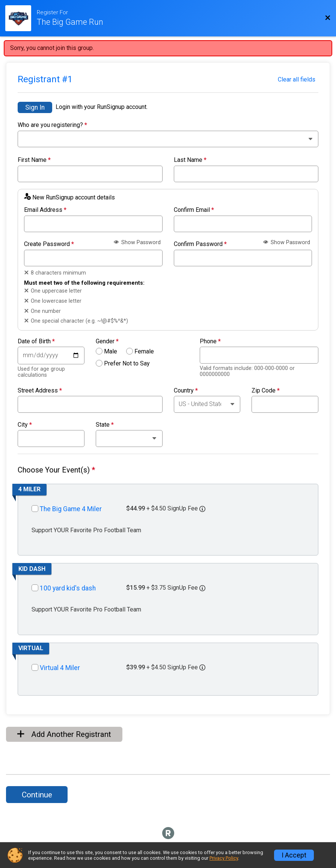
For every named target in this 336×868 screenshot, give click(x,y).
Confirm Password (200, 244)
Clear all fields (297, 79)
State (105, 425)
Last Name (190, 160)
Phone (210, 341)
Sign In (35, 107)
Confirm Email (194, 210)
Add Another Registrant (64, 734)
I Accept (294, 855)
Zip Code (266, 391)
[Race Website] (21, 18)
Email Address (45, 210)
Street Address (40, 391)
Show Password (137, 242)
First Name (34, 160)
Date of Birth (36, 341)
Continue (37, 795)
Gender (107, 341)
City (25, 425)
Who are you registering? (52, 125)
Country (186, 391)
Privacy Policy (224, 858)
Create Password (49, 244)
